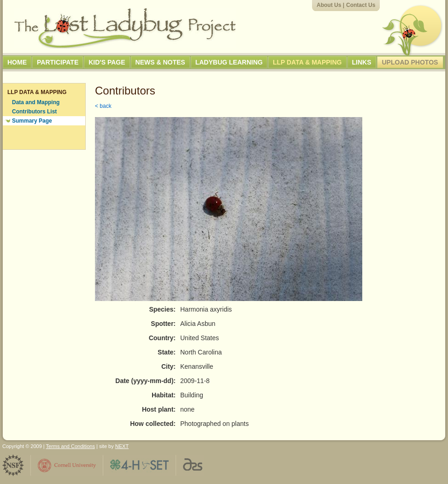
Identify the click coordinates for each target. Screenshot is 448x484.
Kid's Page (107, 62)
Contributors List (34, 112)
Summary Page (32, 121)
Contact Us (361, 5)
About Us (329, 5)
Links (362, 62)
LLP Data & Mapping (307, 62)
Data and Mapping (36, 102)
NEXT (122, 446)
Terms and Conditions (71, 446)
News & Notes (160, 62)
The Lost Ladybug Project (125, 28)
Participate (58, 62)
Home (17, 62)
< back (103, 106)
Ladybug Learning (229, 62)
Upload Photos (410, 62)
